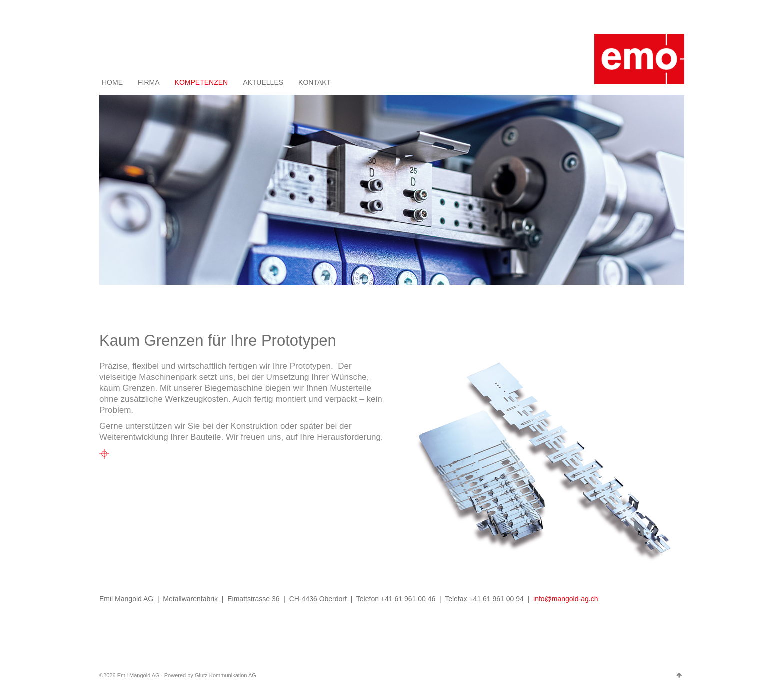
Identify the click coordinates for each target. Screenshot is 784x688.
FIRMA (149, 82)
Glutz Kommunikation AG (226, 675)
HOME (112, 82)
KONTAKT (315, 82)
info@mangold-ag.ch (566, 599)
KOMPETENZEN (202, 82)
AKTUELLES (263, 82)
